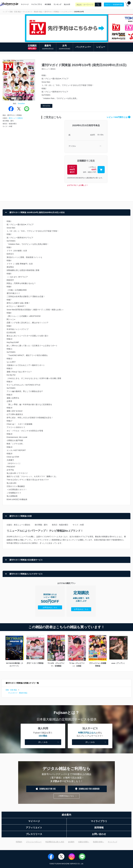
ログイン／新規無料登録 (114, 4)
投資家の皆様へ (98, 842)
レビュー (101, 47)
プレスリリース (34, 834)
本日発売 (48, 4)
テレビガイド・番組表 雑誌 (33, 12)
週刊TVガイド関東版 (52, 12)
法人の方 (67, 4)
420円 (93, 135)
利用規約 (19, 842)
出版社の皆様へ (84, 842)
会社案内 (71, 842)
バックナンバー (66, 12)
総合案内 (66, 815)
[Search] (98, 5)
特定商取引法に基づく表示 (55, 842)
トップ (5, 12)
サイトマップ (112, 842)
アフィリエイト (34, 828)
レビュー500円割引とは (119, 117)
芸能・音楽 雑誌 (15, 12)
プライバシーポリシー (34, 842)
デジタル (72, 146)
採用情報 (99, 828)
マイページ (25, 4)
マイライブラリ (37, 4)
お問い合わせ (99, 834)
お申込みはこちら (50, 607)
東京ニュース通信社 (16, 118)
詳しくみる (49, 742)
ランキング (57, 4)
